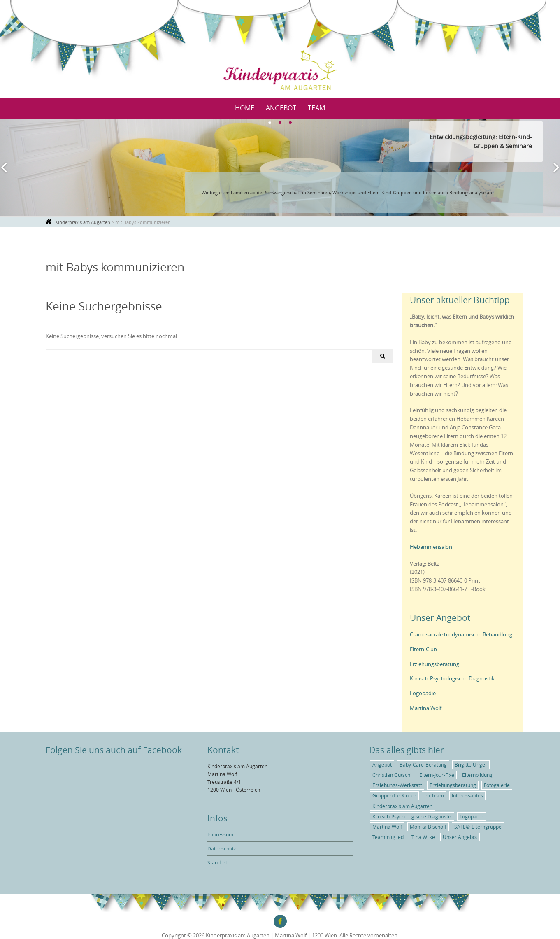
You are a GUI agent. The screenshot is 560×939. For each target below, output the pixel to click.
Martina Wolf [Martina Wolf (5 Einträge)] (387, 827)
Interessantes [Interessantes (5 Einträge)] (467, 795)
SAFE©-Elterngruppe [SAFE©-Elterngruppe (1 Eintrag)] (478, 827)
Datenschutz (222, 848)
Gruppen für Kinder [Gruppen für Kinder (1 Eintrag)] (394, 795)
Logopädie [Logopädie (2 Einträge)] (472, 816)
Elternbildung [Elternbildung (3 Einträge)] (477, 775)
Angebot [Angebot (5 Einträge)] (382, 764)
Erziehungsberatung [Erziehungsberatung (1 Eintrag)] (453, 785)
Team (316, 108)
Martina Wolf (426, 708)
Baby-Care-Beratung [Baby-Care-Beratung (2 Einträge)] (423, 764)
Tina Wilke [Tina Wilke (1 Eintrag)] (423, 837)
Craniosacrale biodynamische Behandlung (461, 634)
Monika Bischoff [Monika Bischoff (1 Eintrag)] (428, 827)
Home (245, 108)
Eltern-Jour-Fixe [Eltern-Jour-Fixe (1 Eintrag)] (437, 775)
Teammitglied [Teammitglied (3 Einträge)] (388, 837)
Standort (217, 862)
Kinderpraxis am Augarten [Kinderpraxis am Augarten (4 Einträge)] (402, 806)
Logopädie (423, 693)
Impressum (220, 834)
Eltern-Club (423, 649)
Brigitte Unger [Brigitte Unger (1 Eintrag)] (471, 764)
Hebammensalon (431, 547)
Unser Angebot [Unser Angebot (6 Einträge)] (460, 837)
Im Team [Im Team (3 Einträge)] (434, 795)
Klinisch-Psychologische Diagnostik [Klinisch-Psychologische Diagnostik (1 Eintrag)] (412, 816)
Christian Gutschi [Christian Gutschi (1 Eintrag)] (392, 775)
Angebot (281, 108)
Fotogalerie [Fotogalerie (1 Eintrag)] (497, 785)
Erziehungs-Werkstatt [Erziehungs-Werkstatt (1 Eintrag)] (397, 785)
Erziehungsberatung (435, 664)
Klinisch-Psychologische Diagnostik (452, 678)
